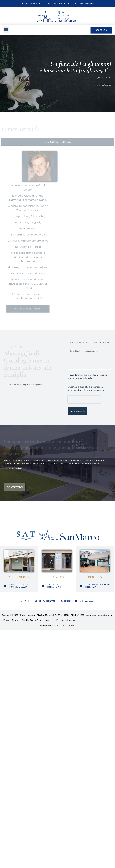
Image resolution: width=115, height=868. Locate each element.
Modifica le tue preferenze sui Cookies (58, 626)
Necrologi (94, 85)
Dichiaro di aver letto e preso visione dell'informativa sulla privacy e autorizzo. (86, 388)
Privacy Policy (11, 620)
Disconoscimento (66, 620)
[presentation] (84, 399)
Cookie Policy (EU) (31, 620)
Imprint (49, 620)
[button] (6, 30)
